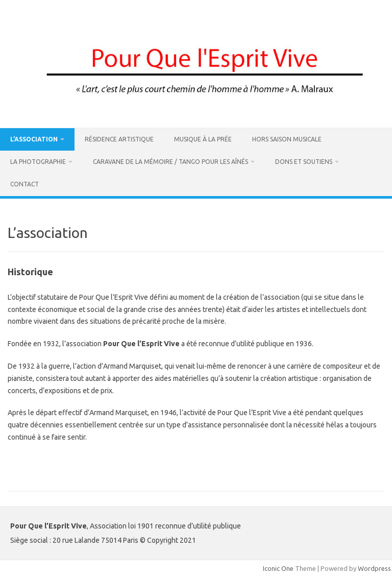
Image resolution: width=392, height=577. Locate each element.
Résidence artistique (119, 139)
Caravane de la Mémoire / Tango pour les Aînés (170, 162)
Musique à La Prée (203, 139)
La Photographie (38, 162)
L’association (34, 139)
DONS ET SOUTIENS (304, 162)
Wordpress (374, 568)
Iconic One (278, 568)
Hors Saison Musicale (287, 139)
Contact (24, 184)
